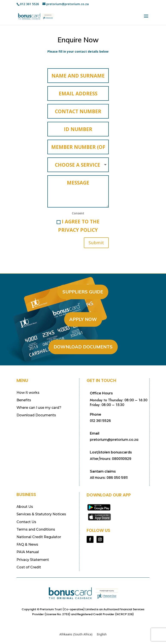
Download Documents (83, 345)
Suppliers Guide (83, 290)
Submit (96, 241)
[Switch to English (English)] (102, 633)
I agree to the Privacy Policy (78, 224)
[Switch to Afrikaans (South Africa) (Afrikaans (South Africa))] (76, 633)
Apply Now (83, 318)
